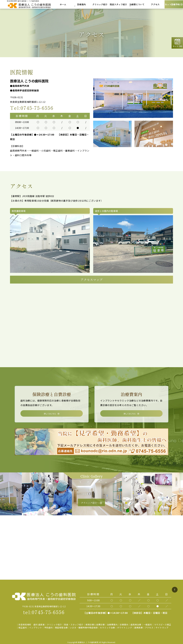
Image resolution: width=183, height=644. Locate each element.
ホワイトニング (125, 628)
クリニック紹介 (100, 6)
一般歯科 (148, 625)
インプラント (36, 628)
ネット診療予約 (174, 6)
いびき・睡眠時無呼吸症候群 (84, 628)
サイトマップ (162, 628)
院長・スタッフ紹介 (74, 625)
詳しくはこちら (52, 414)
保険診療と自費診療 (95, 625)
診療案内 (124, 625)
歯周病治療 (136, 625)
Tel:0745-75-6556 (32, 108)
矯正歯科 (23, 628)
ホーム (63, 6)
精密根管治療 (61, 628)
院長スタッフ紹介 (118, 6)
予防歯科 (48, 628)
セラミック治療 (107, 628)
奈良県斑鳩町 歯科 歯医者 (32, 625)
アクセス (155, 6)
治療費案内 (112, 625)
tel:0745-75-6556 (44, 612)
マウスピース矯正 (163, 625)
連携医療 (139, 628)
